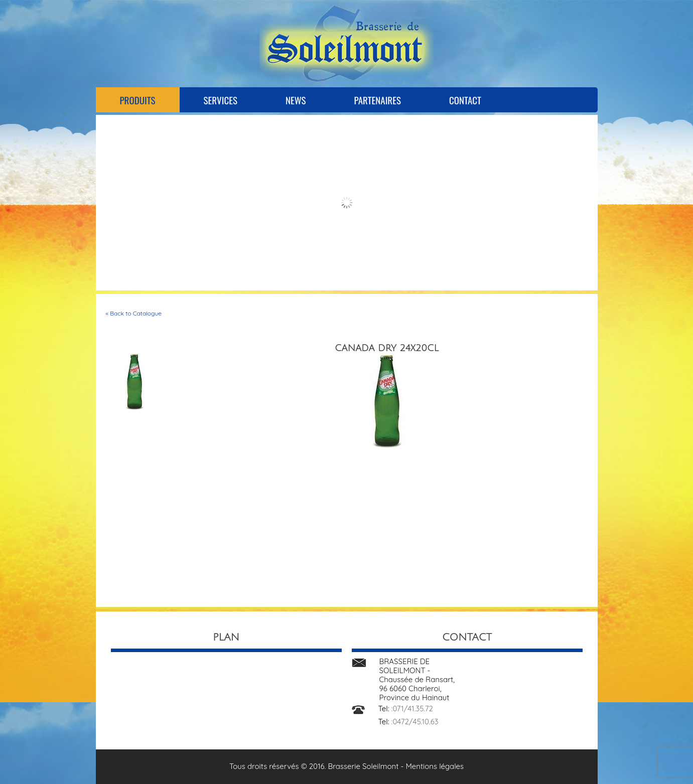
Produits (138, 100)
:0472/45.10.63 (415, 722)
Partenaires (377, 100)
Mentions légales (435, 766)
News (296, 100)
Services (221, 100)
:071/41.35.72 (412, 709)
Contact (465, 100)
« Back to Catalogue (134, 313)
